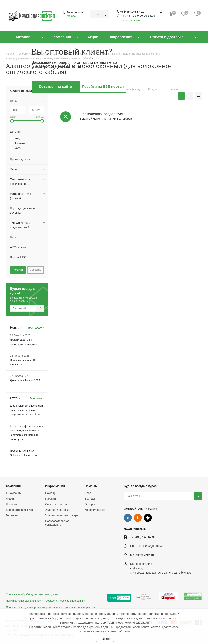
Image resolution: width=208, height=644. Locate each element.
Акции (10, 499)
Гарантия (51, 499)
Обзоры (90, 504)
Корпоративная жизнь (20, 510)
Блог (88, 493)
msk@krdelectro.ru (142, 555)
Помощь (51, 493)
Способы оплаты (56, 504)
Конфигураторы (95, 510)
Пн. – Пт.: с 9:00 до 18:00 (138, 16)
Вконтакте (128, 518)
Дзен (148, 518)
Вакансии (12, 515)
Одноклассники (138, 518)
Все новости (36, 328)
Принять (105, 639)
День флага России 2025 (25, 380)
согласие (84, 631)
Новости (11, 504)
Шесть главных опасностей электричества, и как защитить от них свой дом (26, 410)
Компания (13, 486)
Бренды (90, 499)
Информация (55, 486)
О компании (14, 493)
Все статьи (37, 398)
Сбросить (36, 270)
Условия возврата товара (62, 515)
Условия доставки (57, 510)
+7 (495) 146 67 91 (132, 12)
